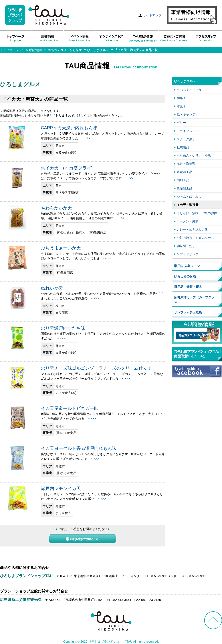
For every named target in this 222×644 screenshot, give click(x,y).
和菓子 (181, 98)
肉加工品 (183, 180)
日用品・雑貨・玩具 (188, 287)
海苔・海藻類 (186, 164)
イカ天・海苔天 (188, 205)
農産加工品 (184, 188)
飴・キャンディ (188, 114)
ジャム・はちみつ (189, 197)
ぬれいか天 (52, 288)
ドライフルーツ (188, 131)
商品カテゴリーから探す (65, 50)
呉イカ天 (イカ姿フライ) (67, 168)
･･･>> (86, 138)
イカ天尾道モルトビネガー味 (70, 408)
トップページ (9, 50)
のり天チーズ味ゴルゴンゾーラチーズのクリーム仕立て (96, 368)
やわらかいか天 (56, 208)
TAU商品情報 (33, 50)
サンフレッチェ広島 (188, 312)
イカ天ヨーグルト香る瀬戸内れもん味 (79, 448)
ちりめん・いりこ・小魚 (194, 156)
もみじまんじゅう (189, 90)
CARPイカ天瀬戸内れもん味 (69, 128)
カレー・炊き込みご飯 (192, 229)
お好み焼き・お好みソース (195, 238)
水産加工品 (184, 172)
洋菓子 (181, 106)
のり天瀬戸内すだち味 (63, 328)
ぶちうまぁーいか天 (61, 248)
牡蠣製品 (183, 147)
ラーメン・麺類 (188, 221)
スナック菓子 (186, 139)
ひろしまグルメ (98, 50)
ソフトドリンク (188, 254)
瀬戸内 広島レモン (187, 266)
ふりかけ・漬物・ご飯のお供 (197, 213)
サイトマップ (152, 15)
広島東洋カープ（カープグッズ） (194, 300)
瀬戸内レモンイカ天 (61, 488)
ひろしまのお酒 (185, 276)
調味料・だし (186, 246)
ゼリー (181, 123)
